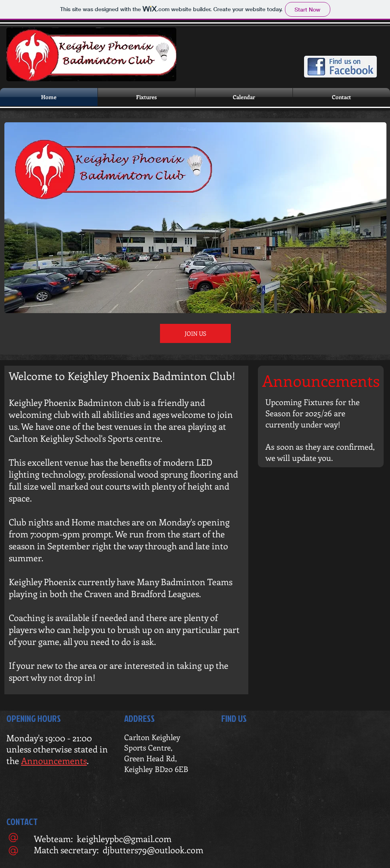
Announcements (54, 760)
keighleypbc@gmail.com (124, 839)
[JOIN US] (195, 333)
